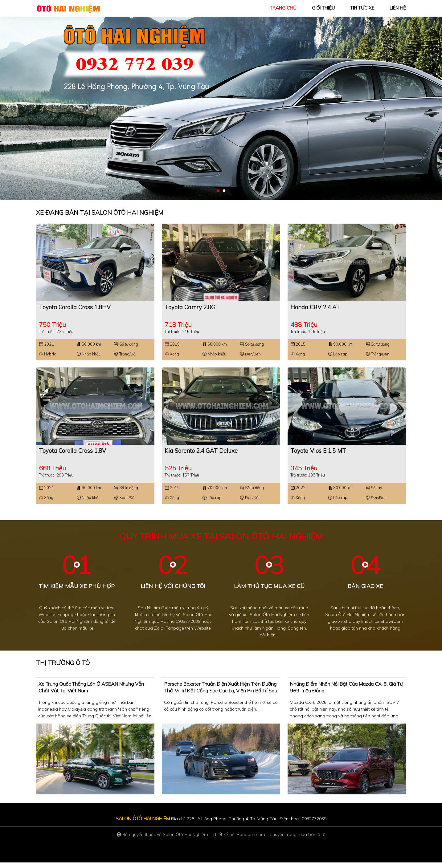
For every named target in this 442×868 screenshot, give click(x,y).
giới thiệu (323, 8)
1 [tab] (218, 191)
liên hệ (398, 8)
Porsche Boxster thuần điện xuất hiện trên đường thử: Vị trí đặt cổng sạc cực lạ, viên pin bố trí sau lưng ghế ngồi (221, 696)
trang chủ (283, 8)
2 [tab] (224, 191)
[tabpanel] (221, 100)
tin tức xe (362, 8)
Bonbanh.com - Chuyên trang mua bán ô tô (281, 840)
